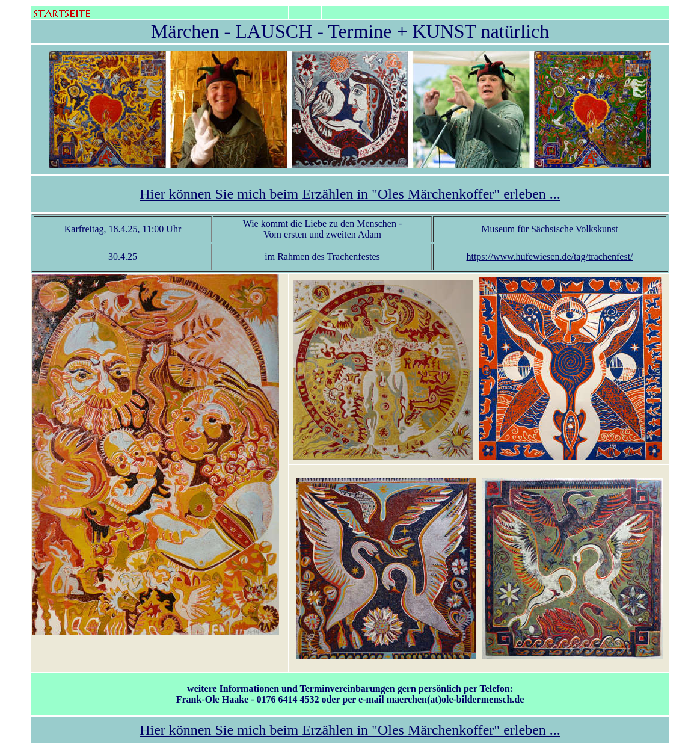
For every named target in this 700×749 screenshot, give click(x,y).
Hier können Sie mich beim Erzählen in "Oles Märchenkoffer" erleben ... (350, 194)
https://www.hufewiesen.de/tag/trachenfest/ (549, 257)
